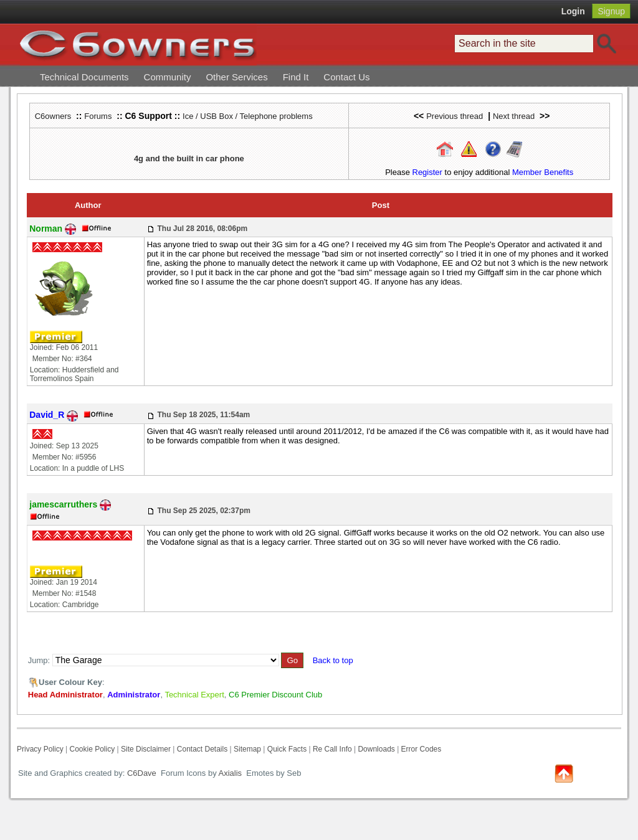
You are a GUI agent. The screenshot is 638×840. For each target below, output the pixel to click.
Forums (98, 116)
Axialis (231, 773)
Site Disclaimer (146, 749)
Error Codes (421, 749)
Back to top (333, 660)
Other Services (236, 77)
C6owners (53, 116)
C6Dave (140, 773)
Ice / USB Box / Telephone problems (248, 116)
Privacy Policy (40, 749)
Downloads (376, 749)
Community (168, 77)
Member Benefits (543, 172)
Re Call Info (332, 749)
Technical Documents (84, 77)
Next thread (514, 116)
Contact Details (202, 749)
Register (427, 172)
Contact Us (346, 77)
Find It (296, 77)
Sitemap (247, 749)
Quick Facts (288, 749)
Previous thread (455, 116)
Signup (611, 11)
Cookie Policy (92, 749)
